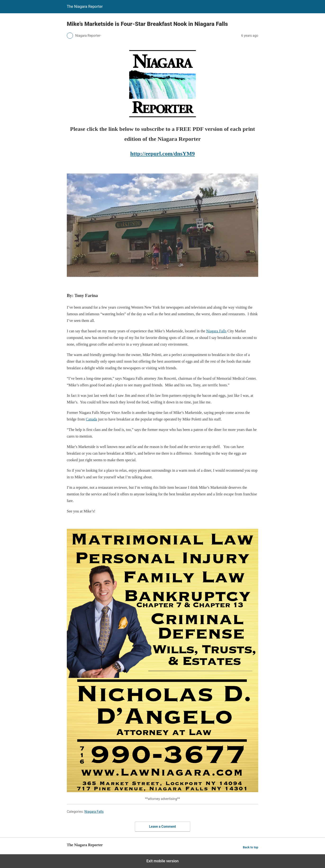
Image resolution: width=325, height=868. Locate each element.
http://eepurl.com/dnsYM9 (163, 154)
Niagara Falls (216, 331)
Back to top (251, 847)
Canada (91, 419)
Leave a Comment (163, 827)
